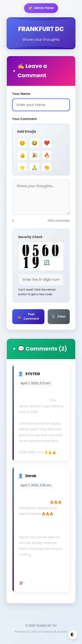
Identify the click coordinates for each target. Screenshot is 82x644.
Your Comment (24, 119)
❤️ (47, 143)
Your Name (21, 94)
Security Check (30, 237)
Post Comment (28, 317)
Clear (59, 317)
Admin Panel (41, 8)
